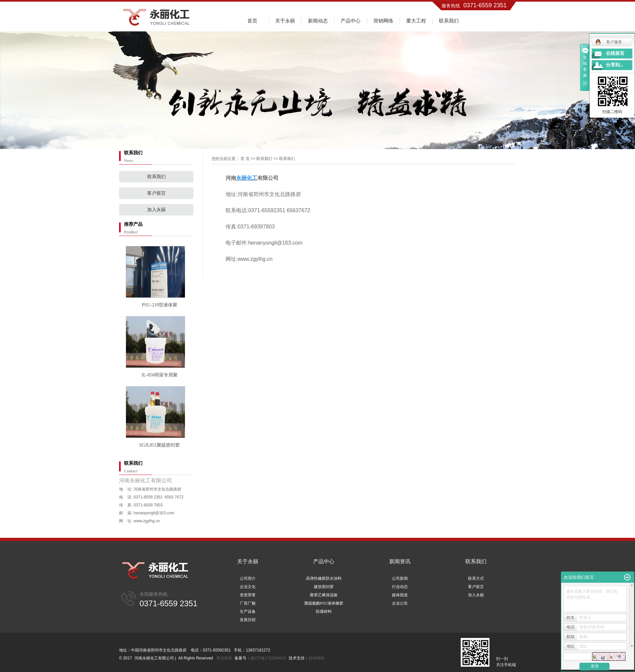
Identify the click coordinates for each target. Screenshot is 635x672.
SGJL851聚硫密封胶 (160, 445)
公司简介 (248, 578)
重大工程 (416, 21)
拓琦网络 (317, 658)
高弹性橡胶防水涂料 (324, 578)
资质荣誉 (248, 595)
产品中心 (351, 21)
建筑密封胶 (324, 587)
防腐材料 (324, 612)
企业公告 (400, 603)
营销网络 (383, 21)
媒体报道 (400, 595)
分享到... (615, 65)
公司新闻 (400, 578)
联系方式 (476, 578)
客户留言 (156, 193)
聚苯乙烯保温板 (324, 595)
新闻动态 (318, 21)
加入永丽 (156, 210)
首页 (252, 21)
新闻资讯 (400, 561)
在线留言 (615, 53)
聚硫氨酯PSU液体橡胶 (324, 603)
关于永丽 (285, 21)
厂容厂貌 (248, 603)
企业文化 (248, 587)
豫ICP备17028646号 (268, 658)
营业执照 (224, 658)
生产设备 (248, 612)
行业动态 (400, 587)
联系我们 (449, 21)
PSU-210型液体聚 (160, 305)
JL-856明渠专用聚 (160, 375)
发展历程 (248, 620)
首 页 (245, 159)
